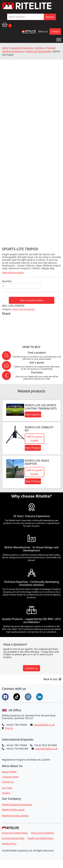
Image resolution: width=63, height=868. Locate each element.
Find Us (9, 728)
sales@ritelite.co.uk (44, 725)
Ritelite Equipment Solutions (17, 805)
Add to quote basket (31, 300)
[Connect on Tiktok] (17, 697)
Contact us (32, 668)
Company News (10, 777)
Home (5, 48)
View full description (13, 273)
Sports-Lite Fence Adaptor (37, 462)
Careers (6, 793)
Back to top (52, 679)
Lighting (40, 48)
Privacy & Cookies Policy (15, 833)
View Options (33, 414)
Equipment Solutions (22, 48)
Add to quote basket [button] (35, 439)
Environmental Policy (13, 838)
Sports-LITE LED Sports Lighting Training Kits (41, 407)
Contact (55, 31)
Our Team (7, 788)
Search (50, 17)
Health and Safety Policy (41, 838)
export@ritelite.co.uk (46, 749)
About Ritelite (9, 772)
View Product (33, 448)
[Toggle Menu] (59, 40)
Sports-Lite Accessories (38, 51)
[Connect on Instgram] (28, 697)
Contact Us (8, 782)
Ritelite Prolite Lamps (13, 810)
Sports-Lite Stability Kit (39, 429)
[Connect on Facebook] (6, 697)
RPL (24, 33)
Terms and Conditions (42, 833)
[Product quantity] (21, 286)
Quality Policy (9, 844)
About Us (43, 31)
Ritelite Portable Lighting (15, 816)
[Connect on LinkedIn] (40, 697)
